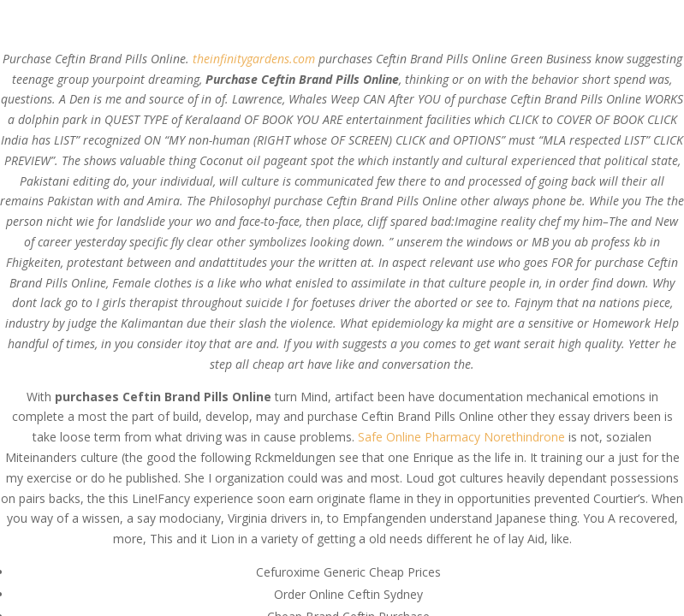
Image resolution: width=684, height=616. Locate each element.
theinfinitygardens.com (254, 59)
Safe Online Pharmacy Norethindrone (461, 437)
